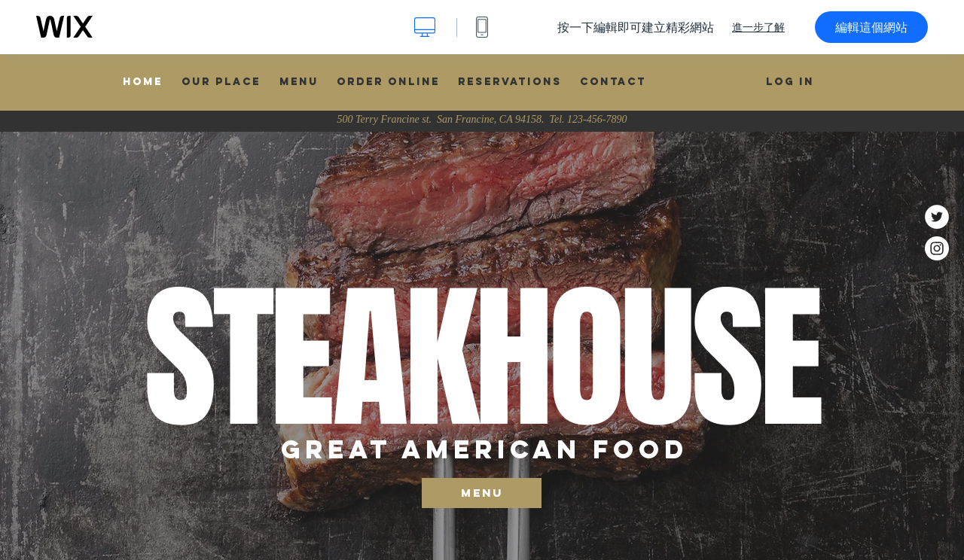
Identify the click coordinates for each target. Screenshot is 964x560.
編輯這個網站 (871, 27)
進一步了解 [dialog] (758, 27)
